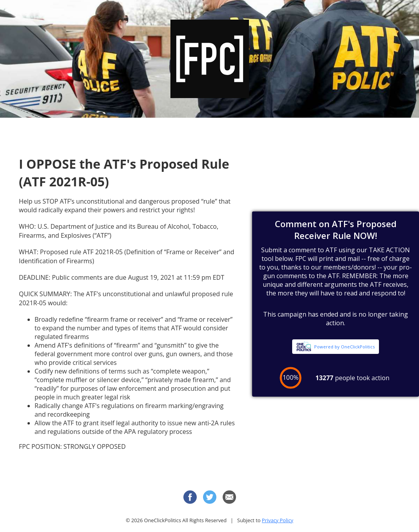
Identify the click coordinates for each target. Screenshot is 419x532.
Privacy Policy (278, 520)
